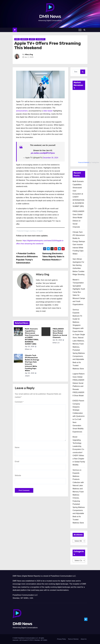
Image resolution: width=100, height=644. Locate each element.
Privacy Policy (61, 639)
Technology (40, 39)
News (17, 39)
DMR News (50, 16)
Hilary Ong (29, 55)
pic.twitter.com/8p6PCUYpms (43, 153)
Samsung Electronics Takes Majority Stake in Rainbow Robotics (53, 257)
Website (18, 475)
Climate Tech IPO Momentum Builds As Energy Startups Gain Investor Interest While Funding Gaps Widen (32, 363)
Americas (24, 39)
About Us (84, 639)
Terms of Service (73, 639)
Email (17, 462)
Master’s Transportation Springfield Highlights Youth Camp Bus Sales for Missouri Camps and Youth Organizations (79, 292)
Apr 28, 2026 (29, 346)
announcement (22, 111)
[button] (85, 30)
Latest (32, 39)
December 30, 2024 (51, 158)
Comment (19, 402)
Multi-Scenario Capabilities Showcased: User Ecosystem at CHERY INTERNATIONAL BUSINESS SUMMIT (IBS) (78, 194)
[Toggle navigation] (80, 30)
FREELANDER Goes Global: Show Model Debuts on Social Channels (59, 333)
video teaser (48, 111)
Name (17, 447)
